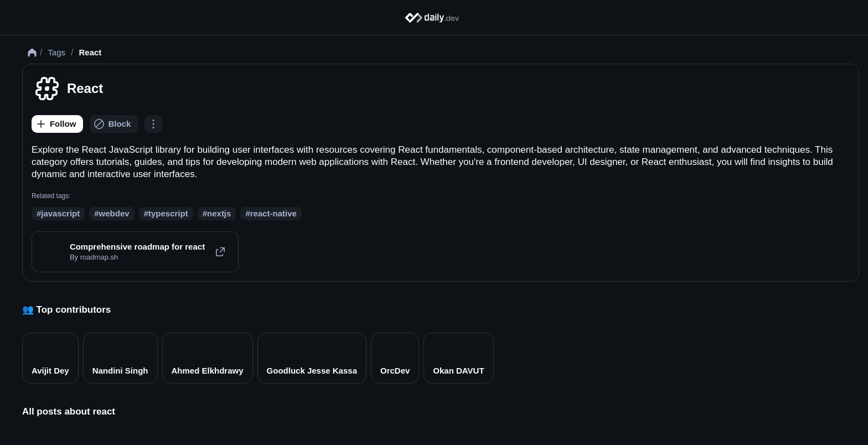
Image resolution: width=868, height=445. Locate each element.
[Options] (164, 140)
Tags (68, 68)
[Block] (125, 140)
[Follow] (69, 140)
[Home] (434, 18)
